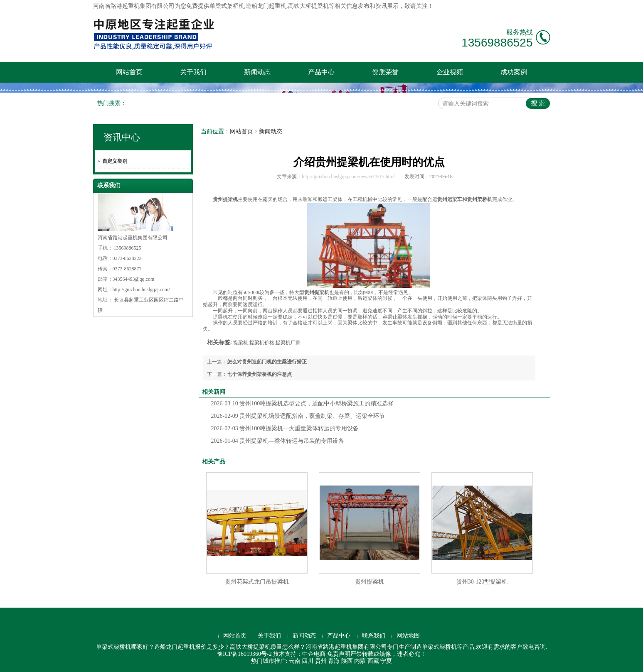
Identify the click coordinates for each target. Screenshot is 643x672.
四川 (308, 661)
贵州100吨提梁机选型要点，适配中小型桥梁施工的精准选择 (303, 403)
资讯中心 (122, 137)
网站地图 (408, 636)
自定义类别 (115, 161)
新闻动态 (257, 72)
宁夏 (386, 661)
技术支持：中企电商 (299, 654)
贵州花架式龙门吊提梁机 (257, 582)
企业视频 (450, 72)
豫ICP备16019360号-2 (244, 654)
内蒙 (360, 661)
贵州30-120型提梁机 (482, 582)
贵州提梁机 (370, 582)
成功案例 (514, 72)
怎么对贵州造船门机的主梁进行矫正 (267, 362)
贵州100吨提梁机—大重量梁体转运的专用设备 (285, 428)
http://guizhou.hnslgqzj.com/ (141, 289)
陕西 (347, 661)
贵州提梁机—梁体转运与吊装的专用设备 (278, 441)
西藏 (373, 661)
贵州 (321, 661)
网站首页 (129, 72)
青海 (334, 661)
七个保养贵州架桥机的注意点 (259, 374)
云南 (295, 661)
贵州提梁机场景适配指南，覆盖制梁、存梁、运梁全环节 (298, 416)
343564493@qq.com (134, 279)
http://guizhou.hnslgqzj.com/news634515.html (348, 177)
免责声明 (339, 654)
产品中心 (321, 72)
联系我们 (374, 636)
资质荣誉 (385, 72)
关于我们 (193, 72)
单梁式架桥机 (227, 6)
